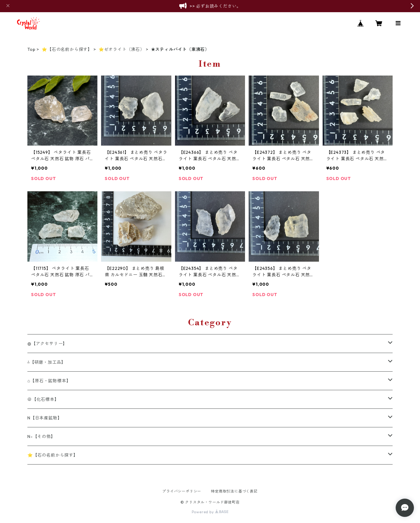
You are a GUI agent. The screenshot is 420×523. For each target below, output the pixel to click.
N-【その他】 (41, 436)
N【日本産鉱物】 (45, 418)
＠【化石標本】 (43, 399)
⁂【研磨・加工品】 (47, 362)
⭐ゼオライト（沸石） (122, 49)
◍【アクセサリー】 (47, 344)
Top (31, 49)
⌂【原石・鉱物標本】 (49, 381)
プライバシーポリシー (182, 491)
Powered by (210, 512)
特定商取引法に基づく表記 (234, 491)
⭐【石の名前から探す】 (67, 49)
